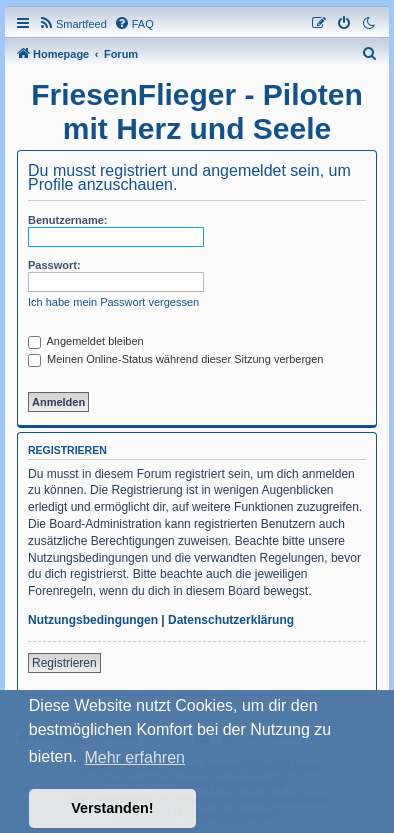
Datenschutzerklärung (231, 620)
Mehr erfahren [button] (134, 757)
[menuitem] (72, 24)
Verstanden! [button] (112, 808)
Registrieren (64, 663)
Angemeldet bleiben (86, 341)
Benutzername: (67, 220)
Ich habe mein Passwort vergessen (113, 302)
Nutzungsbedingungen (93, 620)
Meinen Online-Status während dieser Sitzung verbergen (175, 359)
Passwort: (54, 265)
